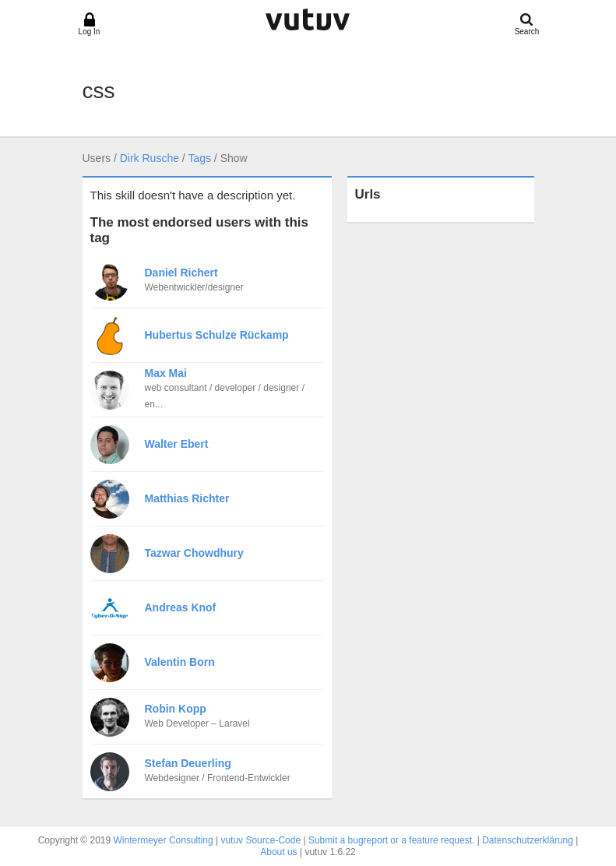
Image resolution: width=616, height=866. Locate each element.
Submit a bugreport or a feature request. (391, 840)
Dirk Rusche (150, 158)
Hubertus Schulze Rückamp (217, 335)
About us (278, 852)
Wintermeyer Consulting (164, 840)
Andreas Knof (181, 607)
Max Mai (166, 373)
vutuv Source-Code (260, 840)
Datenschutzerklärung (528, 840)
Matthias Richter (187, 498)
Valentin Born (180, 662)
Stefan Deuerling (188, 763)
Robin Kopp (176, 709)
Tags (199, 158)
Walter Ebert (177, 444)
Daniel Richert (181, 273)
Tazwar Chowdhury (194, 553)
